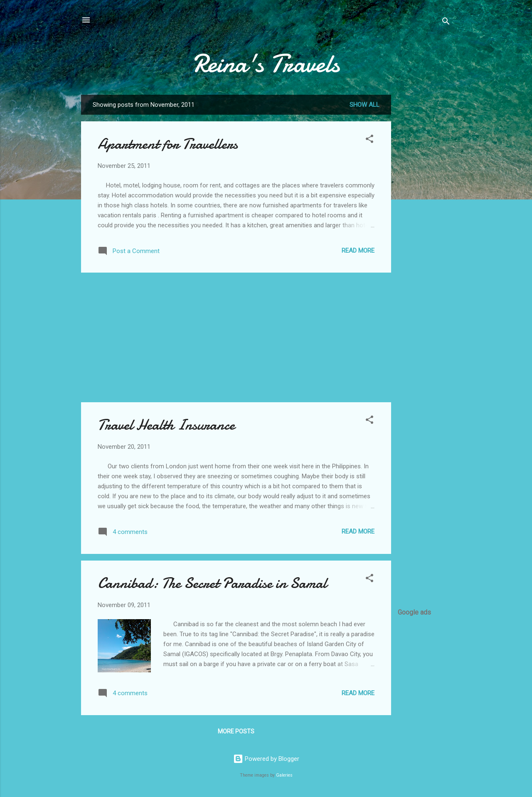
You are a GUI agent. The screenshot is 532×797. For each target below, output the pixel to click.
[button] (369, 140)
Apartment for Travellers (168, 144)
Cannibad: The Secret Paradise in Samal (212, 583)
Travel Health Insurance (166, 425)
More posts (236, 731)
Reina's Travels (266, 64)
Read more (358, 251)
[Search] (446, 23)
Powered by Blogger (266, 759)
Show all (365, 105)
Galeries (284, 775)
